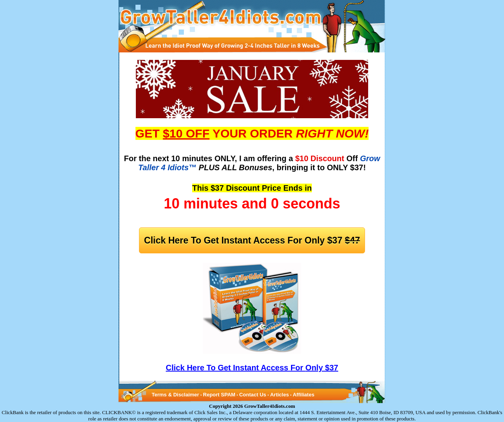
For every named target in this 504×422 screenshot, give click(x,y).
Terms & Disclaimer (175, 395)
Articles (280, 395)
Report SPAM (219, 395)
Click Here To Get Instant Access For (252, 240)
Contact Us (253, 395)
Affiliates (303, 395)
